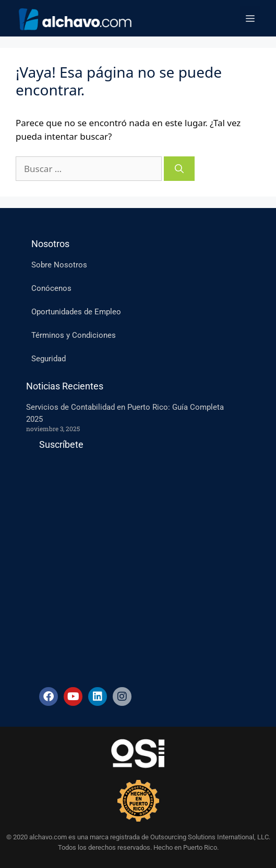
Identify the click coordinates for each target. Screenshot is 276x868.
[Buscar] (179, 169)
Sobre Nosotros (59, 265)
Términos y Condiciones (74, 335)
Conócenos (51, 288)
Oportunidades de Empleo (76, 312)
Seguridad (49, 359)
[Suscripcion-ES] (127, 565)
